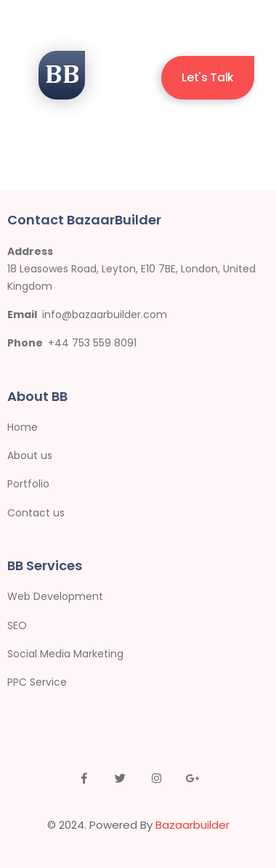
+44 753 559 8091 (92, 343)
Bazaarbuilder (192, 825)
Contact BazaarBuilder (84, 220)
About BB (37, 396)
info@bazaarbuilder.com (105, 315)
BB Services (45, 565)
